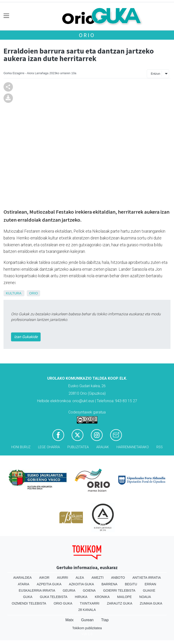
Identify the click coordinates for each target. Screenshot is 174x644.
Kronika (102, 597)
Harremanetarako (133, 447)
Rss (160, 447)
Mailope (124, 597)
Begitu (131, 584)
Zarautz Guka (120, 603)
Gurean (87, 620)
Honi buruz (21, 447)
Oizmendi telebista (29, 603)
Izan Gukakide (26, 337)
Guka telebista (54, 597)
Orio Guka (63, 603)
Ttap (105, 620)
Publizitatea (78, 447)
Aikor (44, 578)
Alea (80, 578)
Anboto (118, 578)
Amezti (98, 578)
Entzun (155, 74)
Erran (150, 584)
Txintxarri (90, 603)
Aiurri (62, 578)
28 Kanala (87, 610)
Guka (28, 597)
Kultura (14, 293)
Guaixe (149, 590)
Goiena (89, 590)
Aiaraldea (22, 578)
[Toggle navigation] (6, 16)
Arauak (103, 447)
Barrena (109, 584)
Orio (87, 35)
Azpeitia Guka (49, 584)
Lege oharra (49, 447)
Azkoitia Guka (82, 584)
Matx (69, 620)
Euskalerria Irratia (37, 590)
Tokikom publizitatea (87, 628)
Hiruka (81, 597)
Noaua (145, 597)
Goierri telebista (119, 590)
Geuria (69, 590)
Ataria (24, 584)
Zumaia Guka (151, 603)
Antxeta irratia (147, 578)
